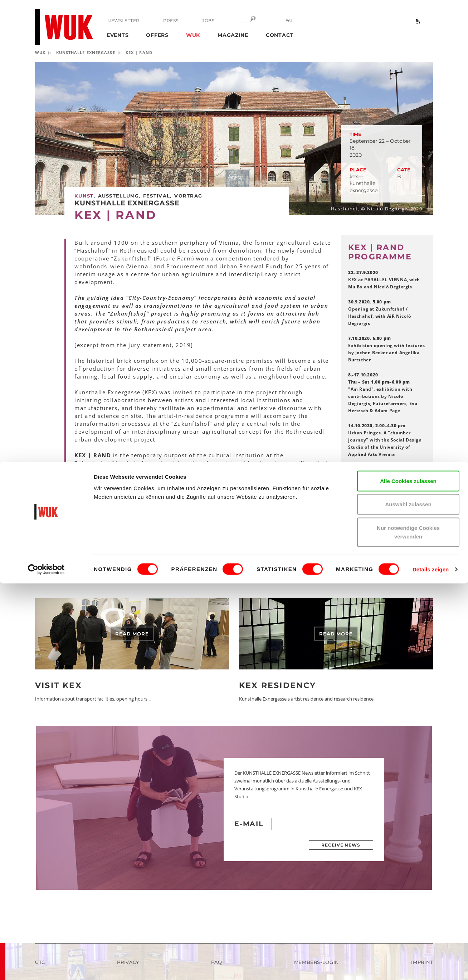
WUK (193, 35)
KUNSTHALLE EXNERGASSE (86, 52)
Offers (157, 35)
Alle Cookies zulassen (408, 877)
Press (169, 21)
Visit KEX (58, 685)
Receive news (341, 845)
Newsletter (123, 21)
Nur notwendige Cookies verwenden (408, 929)
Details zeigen (431, 966)
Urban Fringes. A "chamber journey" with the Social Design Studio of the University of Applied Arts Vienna (385, 440)
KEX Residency (278, 685)
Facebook (370, 523)
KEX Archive (374, 543)
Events (118, 35)
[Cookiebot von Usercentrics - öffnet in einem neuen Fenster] (46, 966)
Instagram (371, 533)
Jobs (204, 21)
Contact (280, 35)
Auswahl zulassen (408, 901)
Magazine (233, 35)
